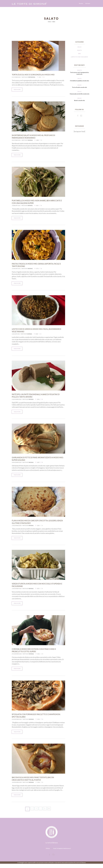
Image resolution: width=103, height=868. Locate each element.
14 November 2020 (17, 786)
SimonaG (30, 140)
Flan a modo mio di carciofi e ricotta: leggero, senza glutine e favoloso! (36, 524)
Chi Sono (88, 3)
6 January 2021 (16, 335)
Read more (18, 90)
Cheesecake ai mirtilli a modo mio (79, 95)
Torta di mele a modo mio (79, 87)
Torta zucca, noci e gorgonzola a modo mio (35, 75)
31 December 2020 (17, 401)
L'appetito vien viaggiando (79, 57)
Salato (79, 50)
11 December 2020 (17, 591)
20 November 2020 (17, 723)
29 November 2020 (17, 657)
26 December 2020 (17, 464)
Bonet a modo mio (79, 102)
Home (49, 22)
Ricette (81, 3)
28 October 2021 (16, 140)
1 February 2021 (16, 206)
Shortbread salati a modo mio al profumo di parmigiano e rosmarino (35, 137)
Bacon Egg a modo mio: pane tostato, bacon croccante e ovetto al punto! (35, 782)
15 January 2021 (16, 270)
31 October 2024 (16, 77)
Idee (79, 54)
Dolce (79, 47)
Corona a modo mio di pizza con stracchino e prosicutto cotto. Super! (36, 653)
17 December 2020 (17, 528)
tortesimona (32, 77)
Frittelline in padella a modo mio (79, 81)
